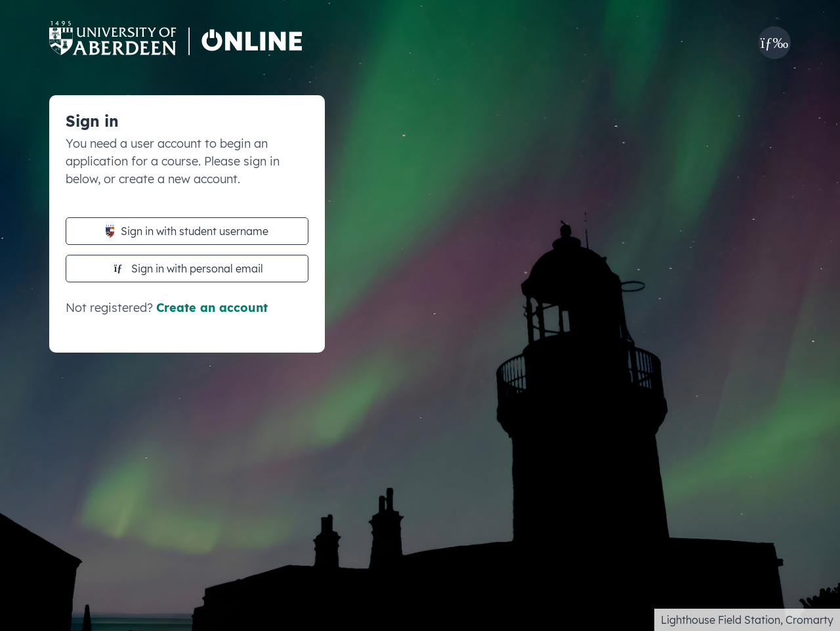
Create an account (212, 308)
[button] (774, 43)
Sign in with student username (187, 231)
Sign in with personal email (189, 269)
